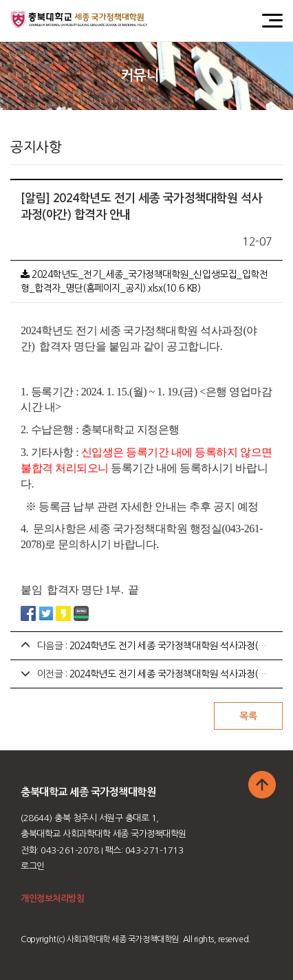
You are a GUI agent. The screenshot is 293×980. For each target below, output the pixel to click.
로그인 (33, 866)
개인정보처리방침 (52, 899)
